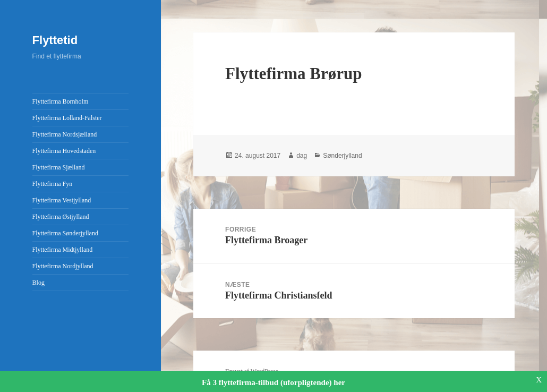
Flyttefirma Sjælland (59, 167)
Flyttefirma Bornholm (61, 101)
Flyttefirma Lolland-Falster (67, 118)
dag (302, 156)
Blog (39, 283)
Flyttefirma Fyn (53, 184)
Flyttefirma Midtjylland (63, 250)
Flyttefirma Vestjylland (62, 200)
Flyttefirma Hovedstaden (64, 151)
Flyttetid (55, 40)
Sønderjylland (342, 156)
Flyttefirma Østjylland (61, 217)
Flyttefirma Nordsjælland (65, 134)
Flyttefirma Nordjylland (63, 266)
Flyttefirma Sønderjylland (65, 233)
